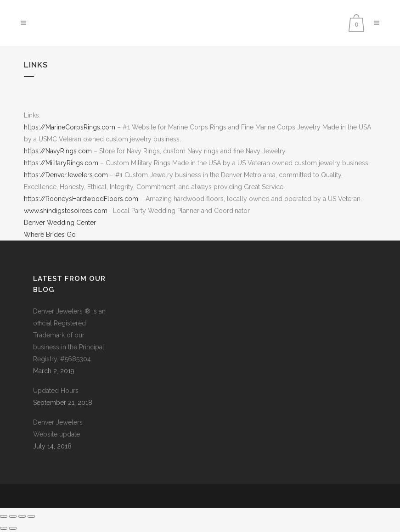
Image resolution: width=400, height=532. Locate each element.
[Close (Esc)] (31, 516)
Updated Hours (56, 391)
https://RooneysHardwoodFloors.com (81, 199)
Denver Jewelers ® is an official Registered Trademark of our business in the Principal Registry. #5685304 (69, 335)
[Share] (22, 516)
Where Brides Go (50, 235)
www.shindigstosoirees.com (66, 211)
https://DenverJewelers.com (66, 175)
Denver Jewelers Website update (58, 428)
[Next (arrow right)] (13, 528)
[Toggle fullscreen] (13, 516)
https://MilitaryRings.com (61, 163)
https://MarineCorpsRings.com (70, 127)
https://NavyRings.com (59, 151)
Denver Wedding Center (60, 223)
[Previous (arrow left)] (4, 528)
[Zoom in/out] (4, 516)
